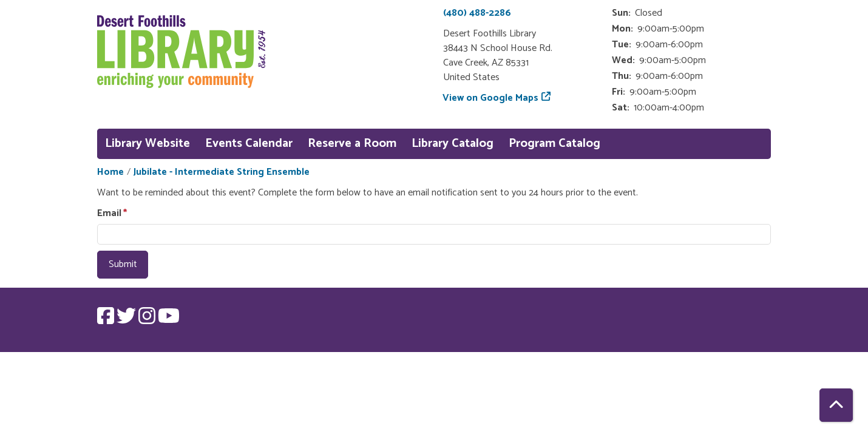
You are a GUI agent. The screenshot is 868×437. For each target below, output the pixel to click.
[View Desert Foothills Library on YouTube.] (169, 320)
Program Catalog (554, 144)
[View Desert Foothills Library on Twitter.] (127, 320)
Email (109, 214)
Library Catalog (453, 144)
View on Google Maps (491, 98)
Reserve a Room (352, 144)
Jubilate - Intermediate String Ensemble (222, 172)
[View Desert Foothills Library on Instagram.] (148, 320)
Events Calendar (249, 144)
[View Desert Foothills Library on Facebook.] (107, 320)
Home (110, 172)
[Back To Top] (836, 405)
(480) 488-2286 (477, 13)
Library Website (147, 144)
